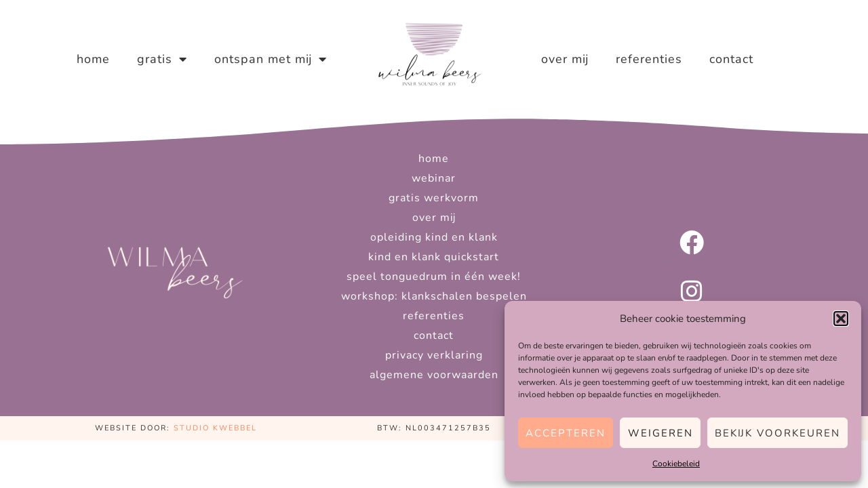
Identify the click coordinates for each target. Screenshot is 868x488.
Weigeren (660, 433)
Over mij (565, 59)
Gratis (162, 59)
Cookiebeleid (676, 464)
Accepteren (566, 433)
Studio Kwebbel (215, 428)
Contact (731, 59)
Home (93, 59)
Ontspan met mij (271, 59)
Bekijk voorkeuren (777, 433)
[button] (841, 319)
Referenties (649, 59)
